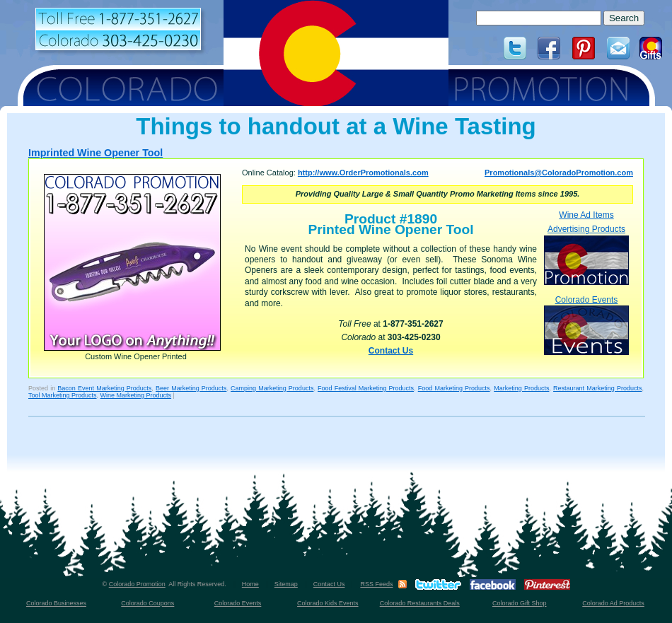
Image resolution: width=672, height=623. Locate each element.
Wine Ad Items (586, 215)
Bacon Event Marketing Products (104, 388)
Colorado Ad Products (613, 603)
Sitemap (286, 584)
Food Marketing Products (454, 388)
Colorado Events (586, 325)
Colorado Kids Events (328, 603)
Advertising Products (586, 254)
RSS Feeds (376, 584)
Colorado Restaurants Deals (420, 603)
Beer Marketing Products (191, 388)
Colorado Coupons (147, 603)
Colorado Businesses (56, 603)
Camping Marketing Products (272, 388)
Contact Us (391, 351)
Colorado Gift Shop (520, 603)
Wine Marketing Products (136, 395)
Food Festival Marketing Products (366, 388)
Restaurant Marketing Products (597, 388)
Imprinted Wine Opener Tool (95, 153)
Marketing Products (521, 388)
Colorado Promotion (137, 584)
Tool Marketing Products (63, 395)
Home (250, 584)
